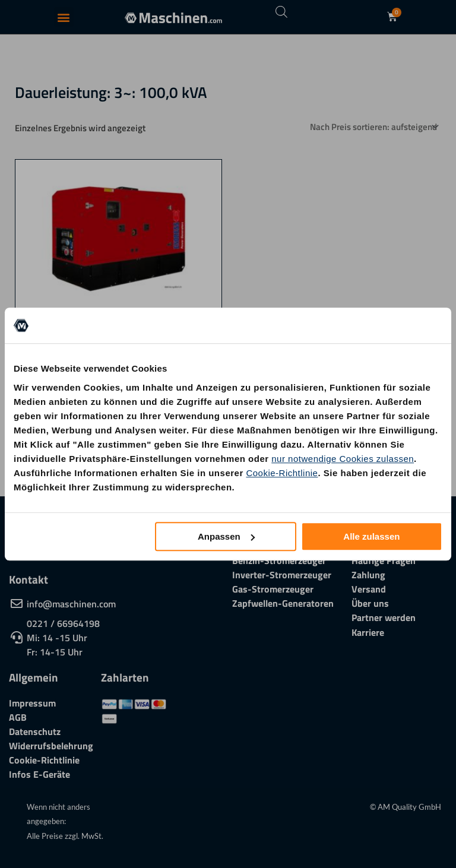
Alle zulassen (371, 536)
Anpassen (226, 536)
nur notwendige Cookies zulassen (343, 459)
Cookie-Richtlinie (282, 473)
